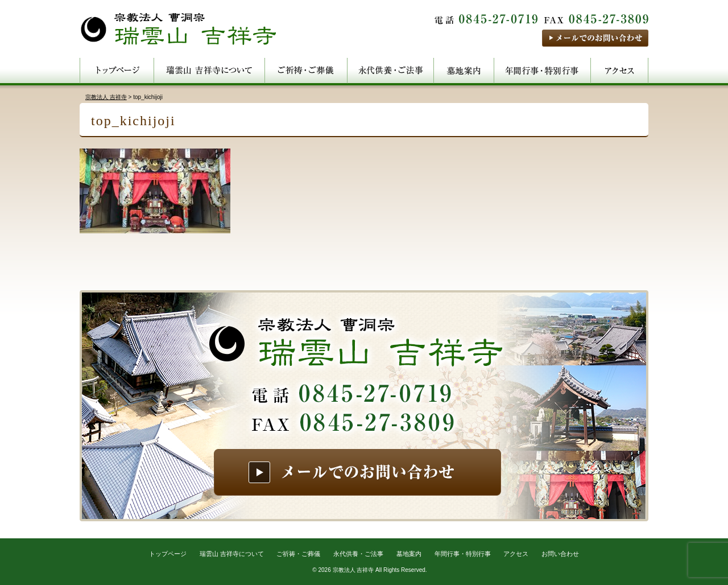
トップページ (168, 554)
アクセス (516, 554)
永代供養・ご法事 (358, 554)
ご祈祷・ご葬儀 (298, 554)
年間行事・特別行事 (463, 554)
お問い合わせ (560, 554)
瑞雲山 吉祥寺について (232, 554)
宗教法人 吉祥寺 (353, 570)
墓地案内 (409, 554)
